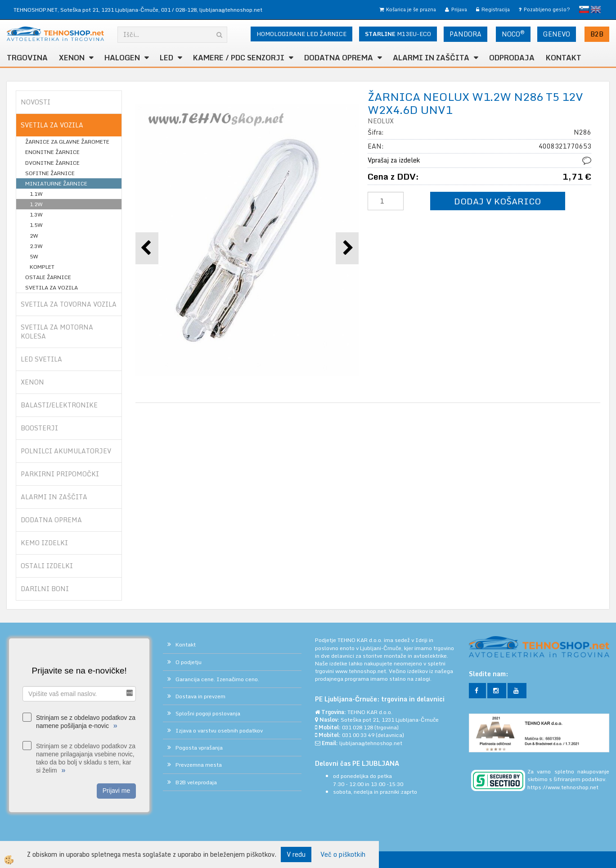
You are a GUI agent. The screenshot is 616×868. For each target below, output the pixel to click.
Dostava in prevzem (200, 696)
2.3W (36, 246)
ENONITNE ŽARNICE (52, 152)
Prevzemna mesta (199, 765)
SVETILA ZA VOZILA (52, 287)
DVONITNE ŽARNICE (52, 163)
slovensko (584, 9)
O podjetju (189, 662)
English (596, 9)
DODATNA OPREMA (339, 58)
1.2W (36, 204)
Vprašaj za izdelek (394, 160)
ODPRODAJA (512, 58)
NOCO (513, 34)
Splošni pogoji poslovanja (208, 713)
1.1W (36, 194)
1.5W (36, 225)
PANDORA (465, 34)
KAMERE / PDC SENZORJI (239, 58)
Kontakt (564, 58)
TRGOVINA (27, 58)
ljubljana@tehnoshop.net (231, 10)
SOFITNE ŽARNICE (50, 173)
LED (166, 58)
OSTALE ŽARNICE (48, 277)
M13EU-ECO (398, 34)
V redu (296, 854)
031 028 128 (357, 727)
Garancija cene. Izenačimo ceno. (217, 679)
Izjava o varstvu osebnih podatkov (219, 730)
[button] (347, 248)
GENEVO (557, 34)
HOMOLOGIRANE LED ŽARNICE (301, 34)
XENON (72, 58)
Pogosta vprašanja (199, 748)
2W (34, 236)
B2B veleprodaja (196, 782)
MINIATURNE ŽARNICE (56, 183)
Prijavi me (116, 791)
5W (34, 256)
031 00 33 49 (358, 735)
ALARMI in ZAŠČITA (431, 58)
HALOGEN (122, 58)
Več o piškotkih (343, 854)
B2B (597, 34)
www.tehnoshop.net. (362, 671)
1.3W (36, 215)
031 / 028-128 (179, 10)
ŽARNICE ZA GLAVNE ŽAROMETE (67, 142)
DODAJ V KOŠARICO (497, 201)
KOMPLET (42, 267)
